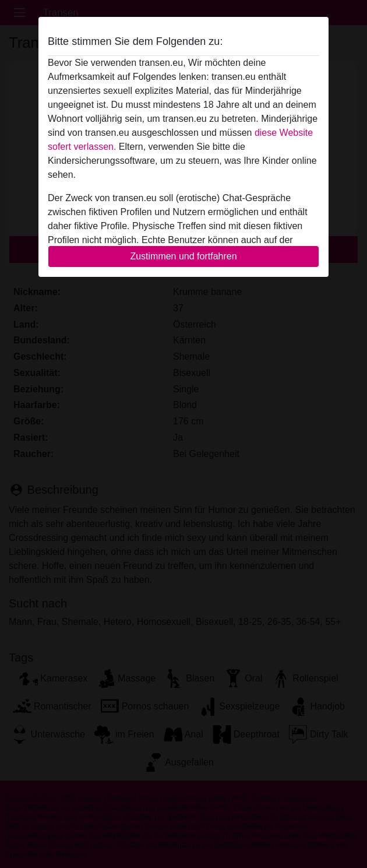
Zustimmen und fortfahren (183, 256)
